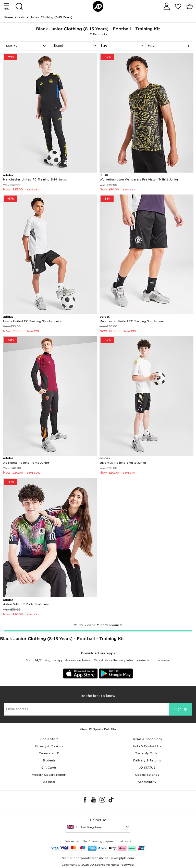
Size (104, 46)
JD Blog (49, 782)
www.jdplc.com (122, 858)
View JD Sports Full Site (98, 729)
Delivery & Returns (147, 760)
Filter (169, 46)
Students (49, 760)
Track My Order (147, 753)
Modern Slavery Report (49, 775)
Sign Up (181, 709)
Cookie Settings (147, 775)
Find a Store (49, 739)
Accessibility (147, 782)
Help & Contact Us (147, 746)
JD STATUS (147, 768)
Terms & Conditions (147, 739)
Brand (58, 46)
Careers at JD (49, 753)
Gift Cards (49, 768)
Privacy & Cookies (49, 746)
